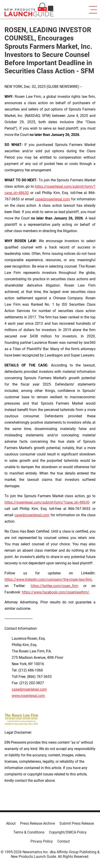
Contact (64, 841)
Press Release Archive (37, 823)
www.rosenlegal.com (28, 696)
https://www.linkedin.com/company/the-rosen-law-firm (48, 579)
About (11, 823)
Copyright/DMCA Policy (68, 832)
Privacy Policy (42, 841)
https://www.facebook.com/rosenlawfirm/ (56, 592)
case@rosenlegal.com (52, 199)
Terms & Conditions (29, 832)
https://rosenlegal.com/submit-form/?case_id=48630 (47, 502)
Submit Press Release (77, 823)
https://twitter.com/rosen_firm (55, 586)
